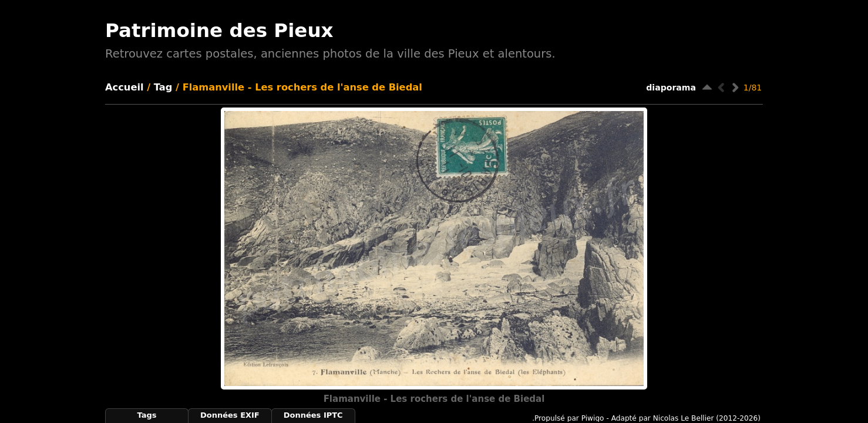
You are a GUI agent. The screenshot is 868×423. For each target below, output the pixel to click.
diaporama (671, 88)
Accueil (125, 87)
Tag (163, 87)
